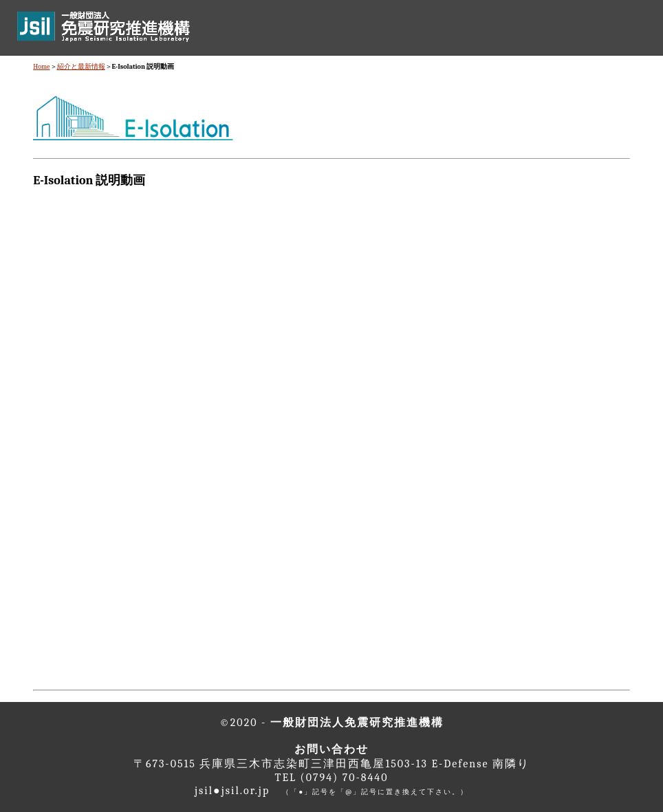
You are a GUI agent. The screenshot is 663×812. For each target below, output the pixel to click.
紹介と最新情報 (81, 67)
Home (41, 67)
